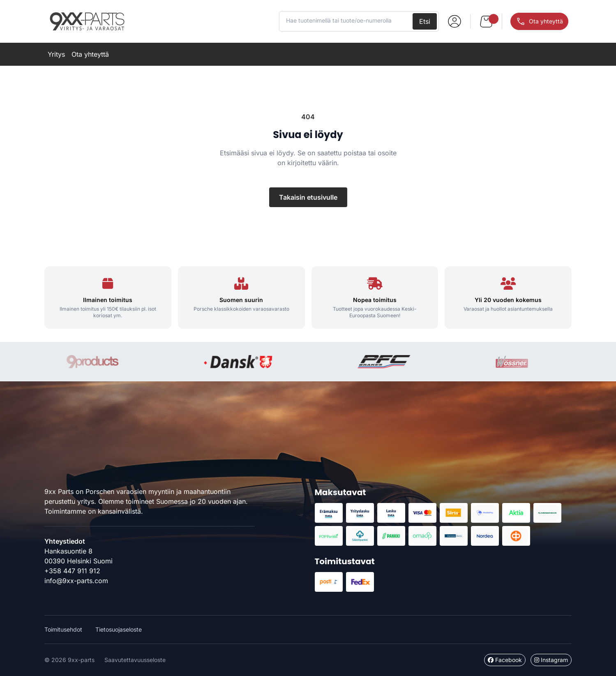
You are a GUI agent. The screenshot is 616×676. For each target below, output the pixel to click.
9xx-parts (87, 21)
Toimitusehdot (63, 629)
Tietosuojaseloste (119, 629)
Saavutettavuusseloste (135, 660)
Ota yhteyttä (90, 54)
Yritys (56, 54)
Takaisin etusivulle (308, 197)
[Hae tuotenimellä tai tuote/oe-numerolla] (347, 21)
